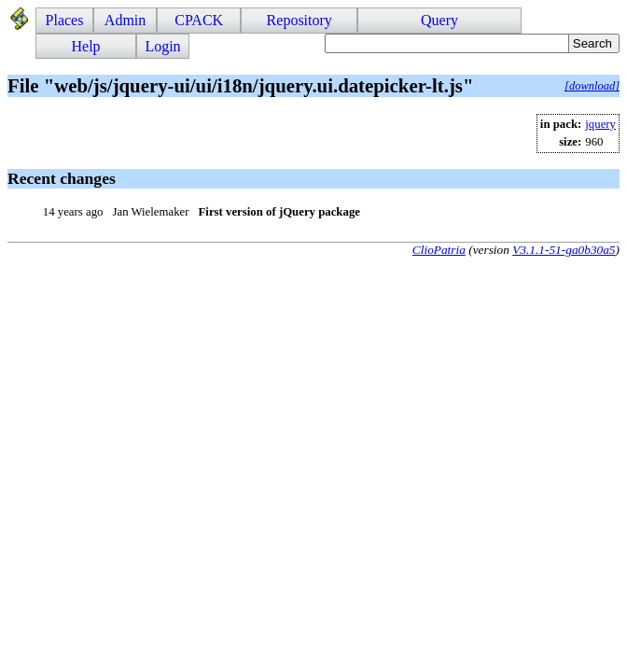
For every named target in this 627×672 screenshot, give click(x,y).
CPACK (199, 20)
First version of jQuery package (279, 212)
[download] (592, 86)
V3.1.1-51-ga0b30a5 (564, 250)
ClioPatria (439, 250)
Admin (125, 20)
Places (65, 20)
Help (86, 46)
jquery (600, 124)
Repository (300, 20)
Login (162, 46)
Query (439, 20)
